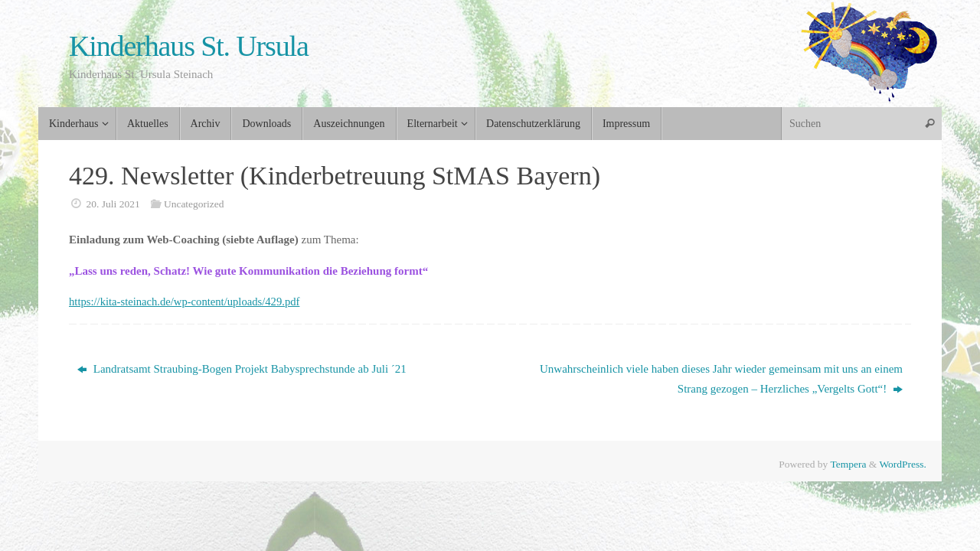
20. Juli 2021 (113, 204)
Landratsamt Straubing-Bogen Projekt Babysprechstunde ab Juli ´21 (242, 369)
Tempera (848, 464)
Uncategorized (194, 204)
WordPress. (903, 464)
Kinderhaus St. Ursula (189, 46)
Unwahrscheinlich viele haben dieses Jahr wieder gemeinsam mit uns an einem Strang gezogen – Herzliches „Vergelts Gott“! (721, 379)
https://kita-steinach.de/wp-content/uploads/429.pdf (187, 302)
